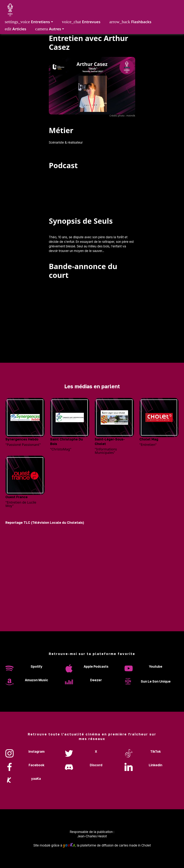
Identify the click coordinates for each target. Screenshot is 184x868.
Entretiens (27, 22)
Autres (48, 29)
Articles (16, 29)
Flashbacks (130, 22)
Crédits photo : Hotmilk (122, 116)
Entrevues (81, 22)
